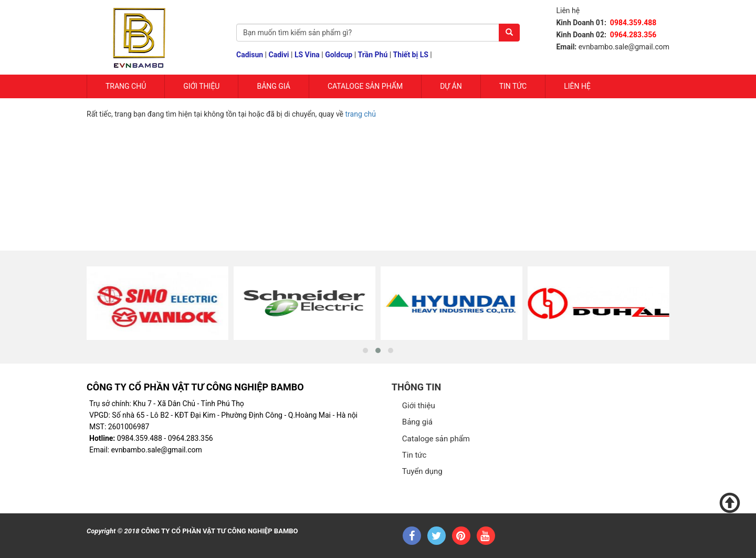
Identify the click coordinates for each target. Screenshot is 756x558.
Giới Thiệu (201, 86)
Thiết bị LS (411, 55)
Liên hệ (577, 86)
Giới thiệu (419, 406)
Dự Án (451, 86)
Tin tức (513, 86)
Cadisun (250, 55)
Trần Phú (373, 55)
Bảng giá (273, 86)
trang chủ (361, 114)
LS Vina (307, 55)
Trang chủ (126, 86)
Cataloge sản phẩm (365, 86)
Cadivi (279, 55)
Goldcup (339, 55)
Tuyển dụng (422, 471)
